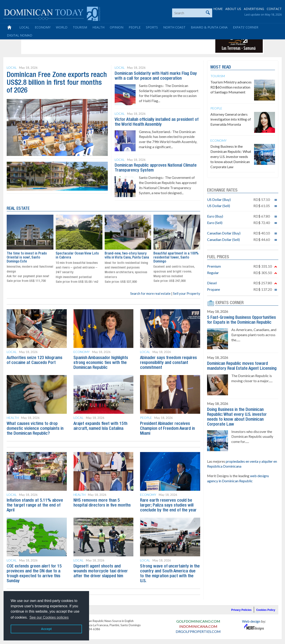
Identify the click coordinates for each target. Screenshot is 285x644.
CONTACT (274, 9)
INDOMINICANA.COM (198, 626)
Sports (152, 27)
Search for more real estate (150, 293)
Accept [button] (46, 629)
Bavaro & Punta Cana (209, 27)
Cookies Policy (266, 610)
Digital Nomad (20, 35)
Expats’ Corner (246, 27)
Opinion (117, 27)
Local (24, 27)
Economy (43, 27)
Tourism (80, 27)
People (135, 27)
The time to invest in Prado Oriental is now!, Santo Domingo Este (27, 258)
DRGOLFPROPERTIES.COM (198, 631)
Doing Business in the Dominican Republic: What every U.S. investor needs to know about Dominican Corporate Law (231, 156)
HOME (218, 9)
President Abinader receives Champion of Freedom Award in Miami (167, 429)
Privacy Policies (241, 610)
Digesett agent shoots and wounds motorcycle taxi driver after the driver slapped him (101, 571)
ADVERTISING (254, 9)
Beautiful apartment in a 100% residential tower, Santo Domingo (176, 258)
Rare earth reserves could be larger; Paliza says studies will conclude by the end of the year (168, 505)
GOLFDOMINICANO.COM (198, 621)
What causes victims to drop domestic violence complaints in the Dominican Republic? (35, 429)
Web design (251, 621)
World (62, 27)
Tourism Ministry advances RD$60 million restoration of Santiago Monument (231, 87)
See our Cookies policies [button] (49, 617)
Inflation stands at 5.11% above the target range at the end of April (35, 505)
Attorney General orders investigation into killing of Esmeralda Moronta (231, 119)
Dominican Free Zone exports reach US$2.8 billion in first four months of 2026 (57, 83)
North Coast (174, 27)
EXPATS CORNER (230, 303)
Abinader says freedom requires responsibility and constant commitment (168, 363)
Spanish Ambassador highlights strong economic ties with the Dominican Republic (101, 363)
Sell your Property (187, 293)
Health (98, 27)
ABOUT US (233, 9)
